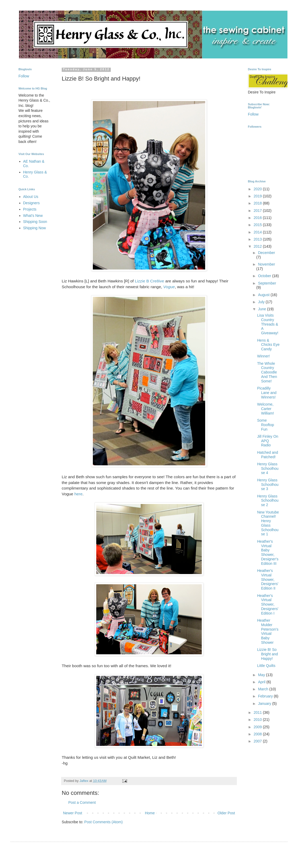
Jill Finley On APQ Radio (268, 441)
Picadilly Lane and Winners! (267, 393)
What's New (33, 216)
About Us (31, 197)
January (265, 704)
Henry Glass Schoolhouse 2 (268, 501)
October (265, 276)
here (78, 494)
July (262, 302)
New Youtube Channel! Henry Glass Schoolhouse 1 (268, 523)
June (262, 309)
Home (150, 813)
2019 (258, 196)
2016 (258, 218)
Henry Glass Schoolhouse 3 (268, 485)
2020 (258, 189)
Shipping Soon (35, 222)
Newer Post (73, 813)
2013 (258, 239)
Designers (32, 203)
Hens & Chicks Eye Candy (268, 345)
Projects (30, 209)
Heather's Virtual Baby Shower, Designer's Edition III (268, 552)
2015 (258, 225)
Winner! (263, 356)
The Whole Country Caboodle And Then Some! (267, 372)
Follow (24, 76)
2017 (258, 211)
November (266, 264)
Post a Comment (82, 802)
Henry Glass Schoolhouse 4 (268, 468)
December (266, 253)
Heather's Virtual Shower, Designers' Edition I (268, 604)
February (266, 696)
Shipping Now (35, 228)
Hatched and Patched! (268, 455)
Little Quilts (266, 666)
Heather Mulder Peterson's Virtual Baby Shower (268, 631)
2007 (258, 741)
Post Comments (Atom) (104, 822)
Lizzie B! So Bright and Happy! (268, 654)
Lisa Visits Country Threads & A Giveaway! (268, 324)
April (262, 682)
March (264, 689)
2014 (258, 232)
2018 (258, 203)
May (262, 675)
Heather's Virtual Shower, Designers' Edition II (268, 579)
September (267, 283)
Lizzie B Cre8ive (149, 281)
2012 (258, 246)
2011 (258, 712)
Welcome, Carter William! (266, 409)
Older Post (226, 813)
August (264, 295)
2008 (258, 734)
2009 (258, 727)
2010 (258, 720)
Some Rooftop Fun (266, 425)
